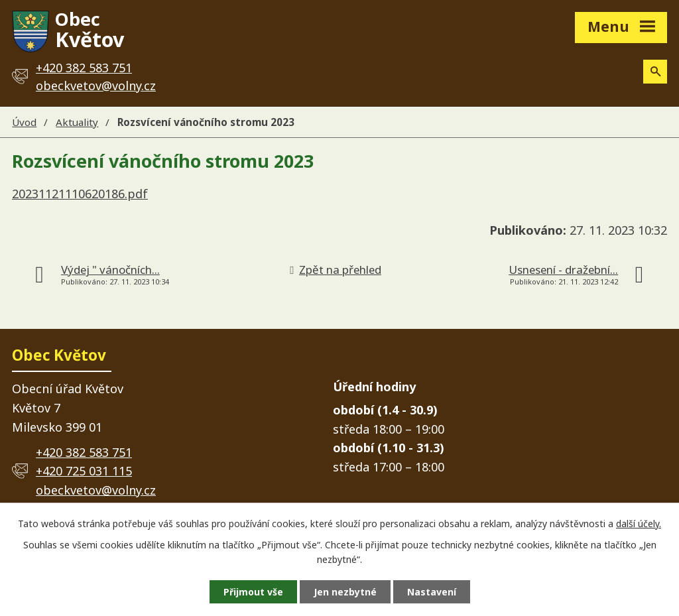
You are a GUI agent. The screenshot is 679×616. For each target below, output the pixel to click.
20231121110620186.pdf (80, 194)
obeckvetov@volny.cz (96, 86)
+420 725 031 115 (84, 471)
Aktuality (77, 122)
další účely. (639, 524)
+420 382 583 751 (84, 452)
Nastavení (432, 592)
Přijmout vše (253, 592)
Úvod (24, 122)
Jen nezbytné (345, 592)
